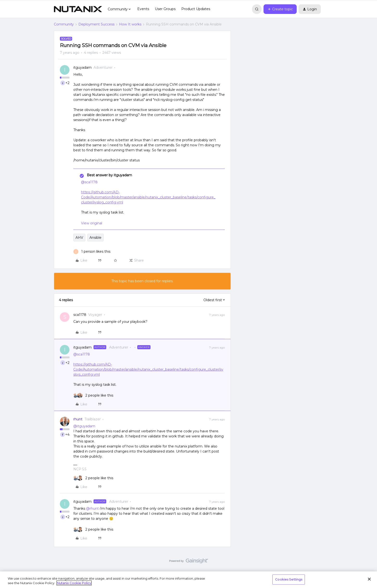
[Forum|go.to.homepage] (78, 9)
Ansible (95, 238)
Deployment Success (96, 24)
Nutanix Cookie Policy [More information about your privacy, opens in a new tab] (74, 583)
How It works (130, 24)
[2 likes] (93, 395)
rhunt (78, 419)
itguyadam (82, 67)
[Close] (369, 579)
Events (143, 9)
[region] (188, 580)
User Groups (165, 9)
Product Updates (196, 9)
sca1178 (80, 315)
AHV (79, 238)
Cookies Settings (289, 579)
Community (64, 24)
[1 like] (92, 252)
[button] (280, 9)
